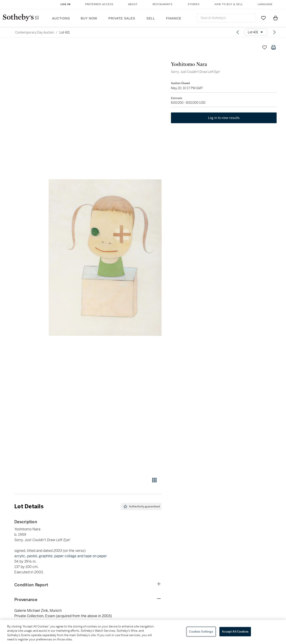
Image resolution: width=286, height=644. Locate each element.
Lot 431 (65, 32)
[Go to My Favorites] (263, 18)
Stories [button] (194, 4)
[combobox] (226, 18)
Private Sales (122, 18)
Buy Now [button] (89, 18)
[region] (143, 632)
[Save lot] (265, 47)
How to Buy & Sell (229, 4)
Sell (151, 18)
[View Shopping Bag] (275, 18)
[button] (105, 257)
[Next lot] (274, 32)
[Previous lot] (238, 32)
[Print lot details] (273, 47)
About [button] (133, 4)
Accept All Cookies (235, 632)
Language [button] (265, 4)
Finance (174, 18)
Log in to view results (224, 119)
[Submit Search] (251, 18)
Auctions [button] (61, 18)
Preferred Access (99, 4)
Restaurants (163, 4)
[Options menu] (256, 32)
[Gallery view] (154, 480)
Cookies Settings (201, 632)
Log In (66, 4)
